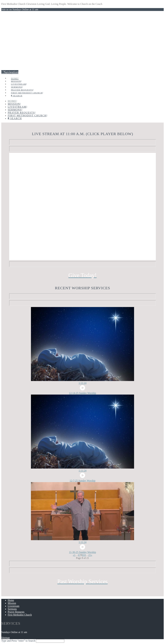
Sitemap (5, 638)
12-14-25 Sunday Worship (82, 393)
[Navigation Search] (17, 92)
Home (11, 600)
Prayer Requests (16, 612)
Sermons (12, 609)
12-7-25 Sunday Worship (82, 481)
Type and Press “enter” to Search (18, 641)
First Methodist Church (20, 615)
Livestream (14, 606)
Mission (12, 603)
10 (84, 555)
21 (90, 555)
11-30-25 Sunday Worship (82, 552)
